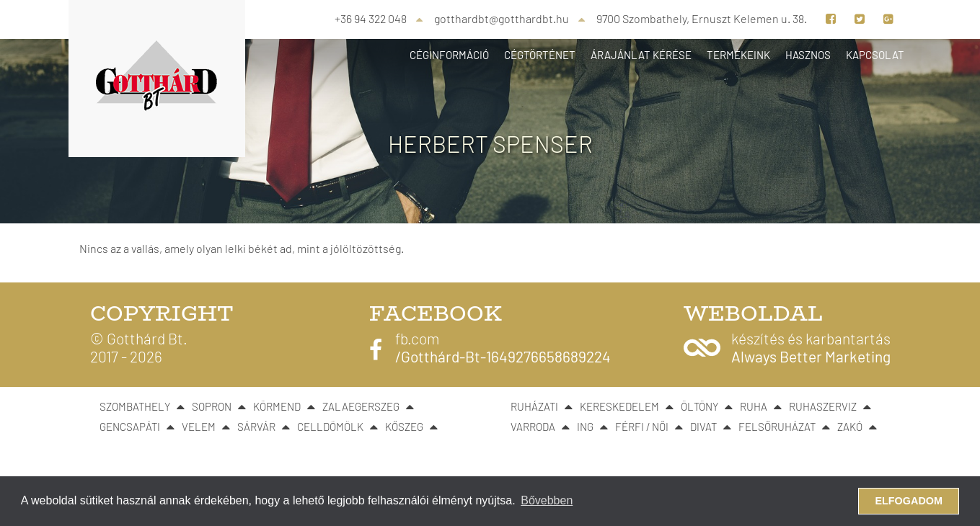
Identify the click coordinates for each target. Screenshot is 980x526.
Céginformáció (449, 55)
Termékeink (738, 55)
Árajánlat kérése (641, 55)
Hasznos (808, 55)
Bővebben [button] (547, 500)
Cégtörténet (540, 55)
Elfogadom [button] (909, 501)
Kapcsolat (875, 55)
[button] (787, 347)
